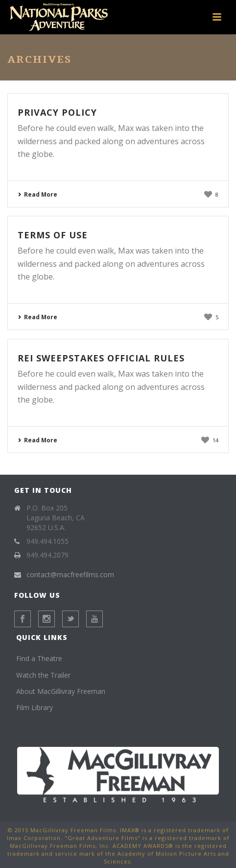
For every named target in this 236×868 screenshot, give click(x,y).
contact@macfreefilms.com (70, 575)
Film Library (35, 707)
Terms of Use (53, 235)
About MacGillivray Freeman (61, 691)
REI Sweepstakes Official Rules (101, 358)
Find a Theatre (39, 658)
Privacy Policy (57, 112)
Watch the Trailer (43, 675)
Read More (37, 194)
